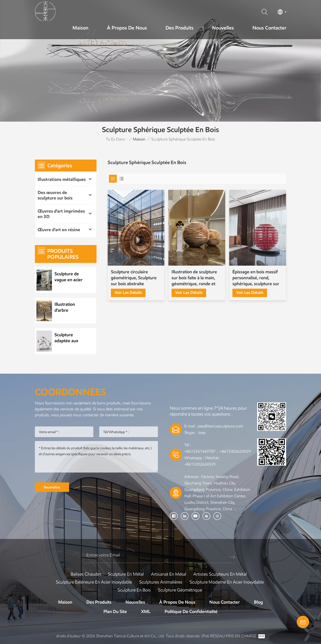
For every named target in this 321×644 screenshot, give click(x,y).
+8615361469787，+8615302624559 (218, 451)
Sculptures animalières (161, 582)
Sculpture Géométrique (180, 590)
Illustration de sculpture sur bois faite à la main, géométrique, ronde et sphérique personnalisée (195, 278)
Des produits (180, 28)
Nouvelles (223, 28)
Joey (201, 433)
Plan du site (115, 612)
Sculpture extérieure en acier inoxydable (94, 582)
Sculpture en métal (126, 574)
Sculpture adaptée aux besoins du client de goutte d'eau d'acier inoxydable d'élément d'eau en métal (71, 338)
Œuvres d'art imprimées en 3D (61, 214)
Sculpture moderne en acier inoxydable (227, 582)
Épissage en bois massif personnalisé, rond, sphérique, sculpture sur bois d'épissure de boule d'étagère (256, 278)
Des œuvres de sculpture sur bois (55, 195)
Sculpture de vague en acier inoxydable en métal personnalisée (69, 277)
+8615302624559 (200, 464)
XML (146, 612)
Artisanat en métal (169, 574)
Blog (258, 602)
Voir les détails (128, 293)
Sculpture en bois (134, 590)
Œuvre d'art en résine (59, 230)
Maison (80, 28)
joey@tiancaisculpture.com (220, 426)
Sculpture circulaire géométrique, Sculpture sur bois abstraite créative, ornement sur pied (134, 278)
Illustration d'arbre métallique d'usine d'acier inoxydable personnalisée (68, 307)
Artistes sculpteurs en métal (220, 574)
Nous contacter (269, 28)
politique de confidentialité (191, 612)
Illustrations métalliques (62, 179)
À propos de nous (127, 28)
